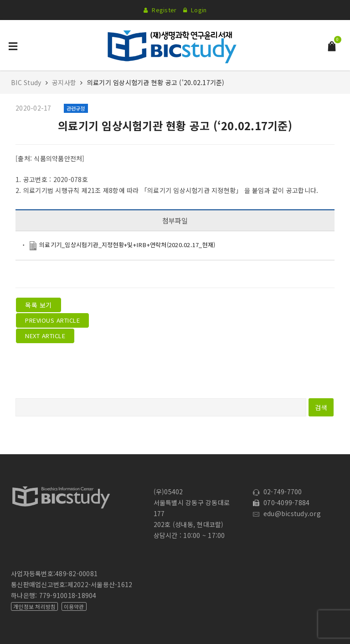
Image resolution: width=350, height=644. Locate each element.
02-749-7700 (277, 492)
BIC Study (27, 82)
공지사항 (64, 82)
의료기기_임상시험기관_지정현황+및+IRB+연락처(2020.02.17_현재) (127, 245)
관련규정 (76, 108)
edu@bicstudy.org (287, 513)
